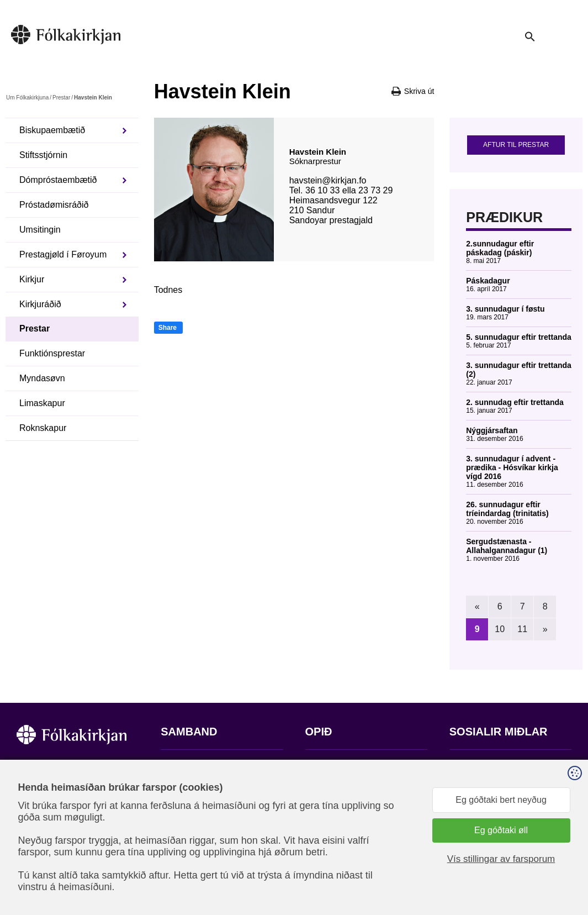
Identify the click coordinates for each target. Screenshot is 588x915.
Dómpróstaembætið (58, 180)
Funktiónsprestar (52, 353)
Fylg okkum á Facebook (496, 766)
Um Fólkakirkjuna (27, 98)
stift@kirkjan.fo (190, 842)
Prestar (61, 98)
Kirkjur (32, 279)
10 (500, 629)
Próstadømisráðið (54, 205)
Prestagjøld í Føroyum (63, 254)
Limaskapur (42, 403)
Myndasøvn (42, 378)
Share (168, 328)
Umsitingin (40, 230)
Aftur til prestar (516, 145)
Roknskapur (43, 428)
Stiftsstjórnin (43, 155)
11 (522, 629)
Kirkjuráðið (40, 304)
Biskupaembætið (52, 130)
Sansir (562, 860)
